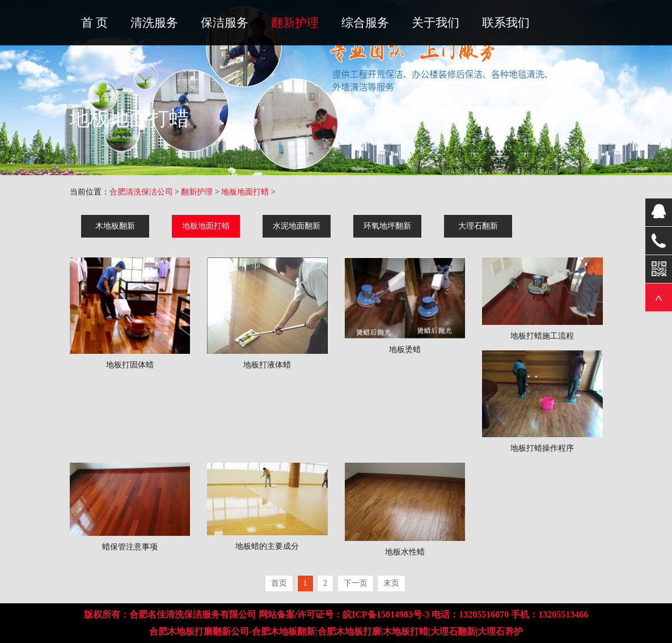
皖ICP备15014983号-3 (386, 614)
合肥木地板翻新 (284, 631)
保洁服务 (225, 23)
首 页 (94, 23)
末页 (391, 583)
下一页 (356, 583)
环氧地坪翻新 (387, 226)
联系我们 (506, 23)
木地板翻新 (115, 226)
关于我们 (436, 23)
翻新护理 (295, 23)
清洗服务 (154, 23)
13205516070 (484, 614)
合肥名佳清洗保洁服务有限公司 (193, 614)
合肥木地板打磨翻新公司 (199, 631)
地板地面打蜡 (245, 192)
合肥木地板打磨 (349, 631)
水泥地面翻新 (297, 226)
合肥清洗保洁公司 (141, 192)
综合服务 (365, 23)
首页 (279, 583)
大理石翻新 (478, 226)
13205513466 (563, 614)
